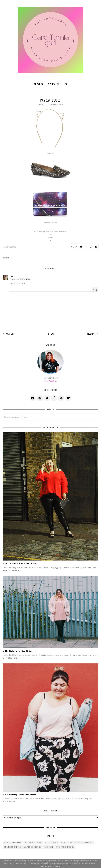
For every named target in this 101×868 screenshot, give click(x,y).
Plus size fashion (12, 843)
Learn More (47, 867)
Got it (58, 867)
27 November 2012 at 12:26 (20, 279)
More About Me (51, 381)
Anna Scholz (51, 843)
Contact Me (54, 84)
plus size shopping (84, 843)
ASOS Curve (66, 843)
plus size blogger (33, 843)
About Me (39, 84)
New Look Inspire (32, 847)
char (12, 276)
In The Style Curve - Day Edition (17, 651)
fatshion (48, 847)
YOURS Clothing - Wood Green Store (19, 795)
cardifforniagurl (65, 847)
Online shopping (12, 847)
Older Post (92, 334)
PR (66, 84)
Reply (95, 290)
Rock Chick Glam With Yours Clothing (20, 563)
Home (52, 334)
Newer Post (9, 334)
